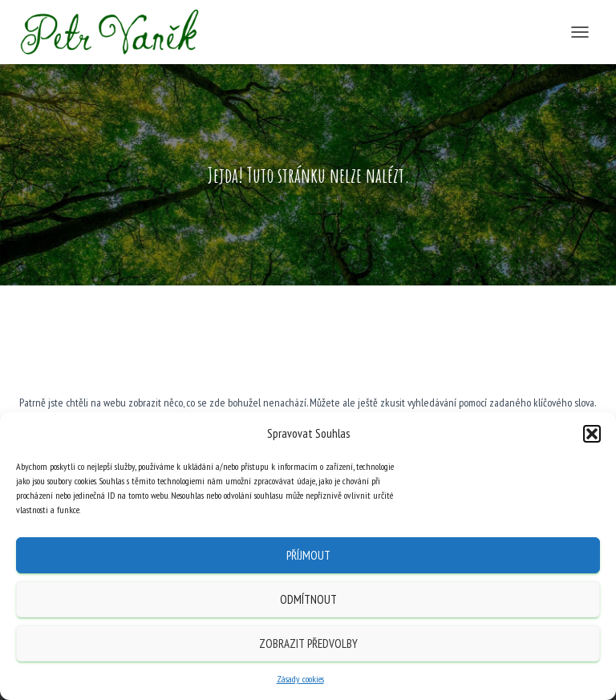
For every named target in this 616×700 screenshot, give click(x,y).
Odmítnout (308, 599)
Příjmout (308, 555)
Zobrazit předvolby (308, 643)
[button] (592, 434)
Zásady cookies (300, 679)
